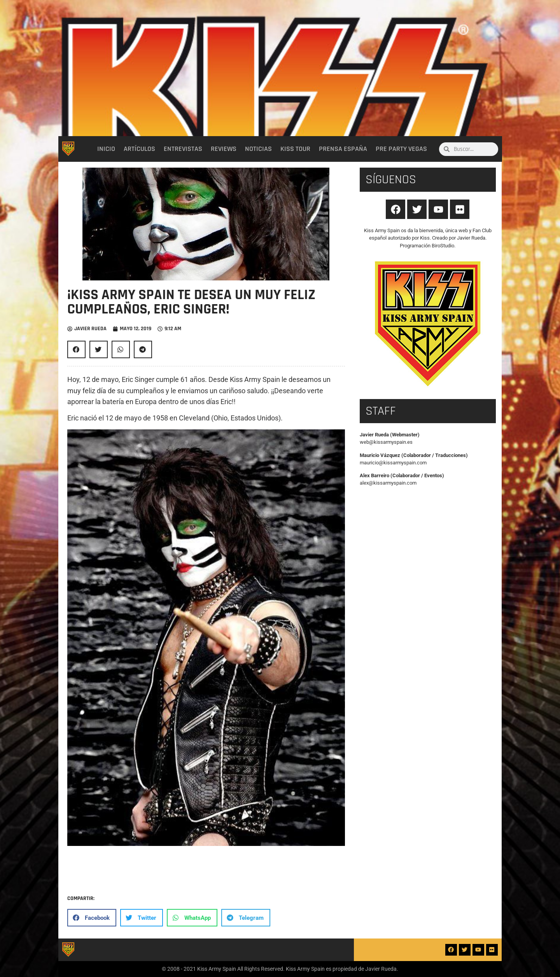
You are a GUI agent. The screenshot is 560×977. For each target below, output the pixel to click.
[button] (76, 349)
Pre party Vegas (401, 149)
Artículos (139, 149)
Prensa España (343, 149)
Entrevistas (183, 149)
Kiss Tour (295, 149)
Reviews (224, 149)
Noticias (258, 149)
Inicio (106, 149)
